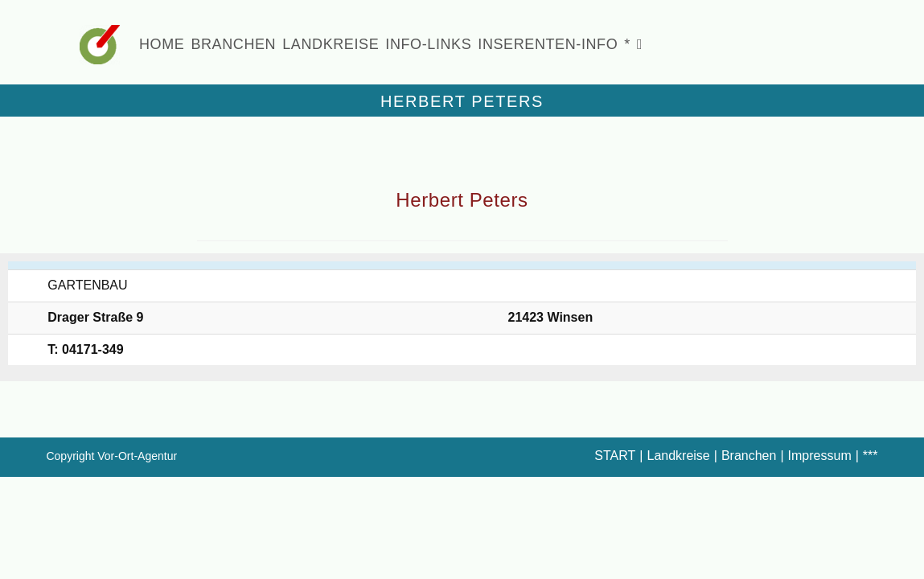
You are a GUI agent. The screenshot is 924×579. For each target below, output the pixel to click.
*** (871, 456)
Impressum (820, 456)
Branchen (749, 456)
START (615, 456)
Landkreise (678, 456)
